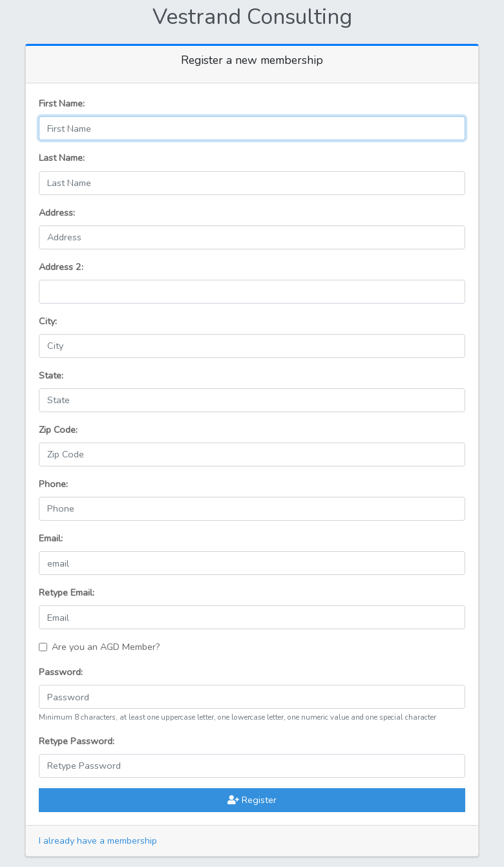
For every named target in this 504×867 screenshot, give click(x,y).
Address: (57, 213)
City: (48, 321)
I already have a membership (98, 841)
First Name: (62, 103)
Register (252, 800)
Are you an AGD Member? (106, 647)
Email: (51, 538)
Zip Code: (58, 430)
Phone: (53, 484)
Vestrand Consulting (252, 17)
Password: (61, 672)
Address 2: (61, 267)
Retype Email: (67, 592)
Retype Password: (77, 741)
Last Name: (62, 158)
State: (51, 375)
